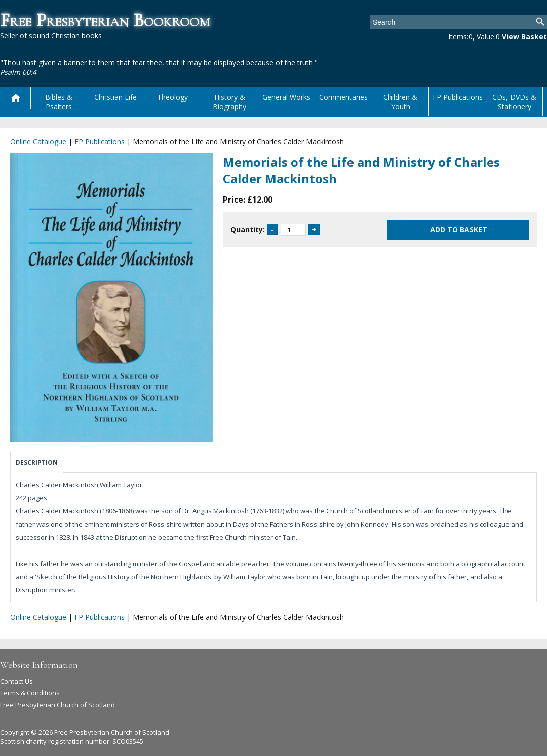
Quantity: (248, 230)
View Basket (524, 37)
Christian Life (115, 97)
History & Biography (229, 102)
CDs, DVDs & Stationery (514, 102)
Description (37, 463)
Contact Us (16, 681)
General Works (286, 97)
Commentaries (343, 97)
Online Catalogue (38, 142)
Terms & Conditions (30, 693)
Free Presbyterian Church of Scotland (57, 705)
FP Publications (458, 97)
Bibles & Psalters (59, 102)
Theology (172, 97)
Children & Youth (400, 102)
